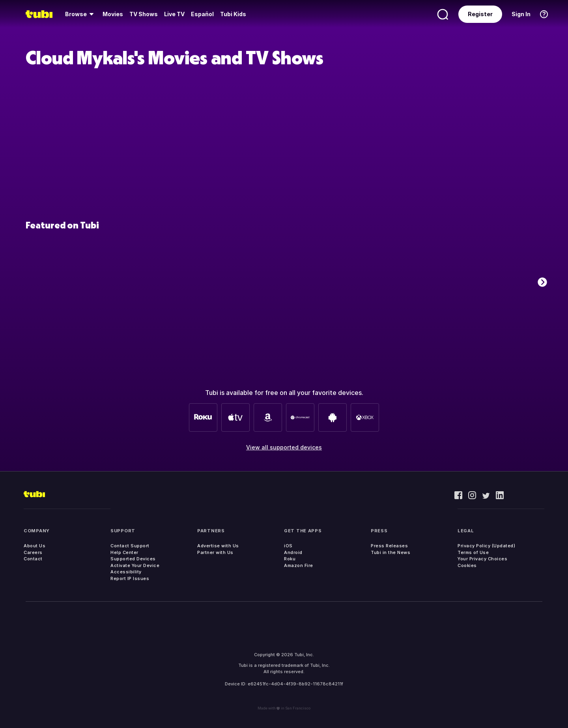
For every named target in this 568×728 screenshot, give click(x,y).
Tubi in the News (390, 552)
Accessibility (126, 572)
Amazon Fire (299, 565)
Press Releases (389, 546)
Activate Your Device (135, 565)
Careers (33, 552)
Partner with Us (215, 552)
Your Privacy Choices (482, 559)
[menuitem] (81, 14)
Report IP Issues (130, 578)
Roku (290, 559)
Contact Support (130, 546)
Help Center (124, 552)
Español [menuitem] (202, 14)
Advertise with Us (218, 546)
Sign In (521, 14)
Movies (113, 14)
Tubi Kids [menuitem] (233, 14)
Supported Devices (133, 559)
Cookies (467, 565)
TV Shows (144, 14)
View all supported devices (284, 447)
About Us (35, 546)
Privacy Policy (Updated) (486, 546)
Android (293, 552)
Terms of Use (473, 552)
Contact (33, 559)
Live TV (174, 14)
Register (480, 14)
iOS (288, 546)
